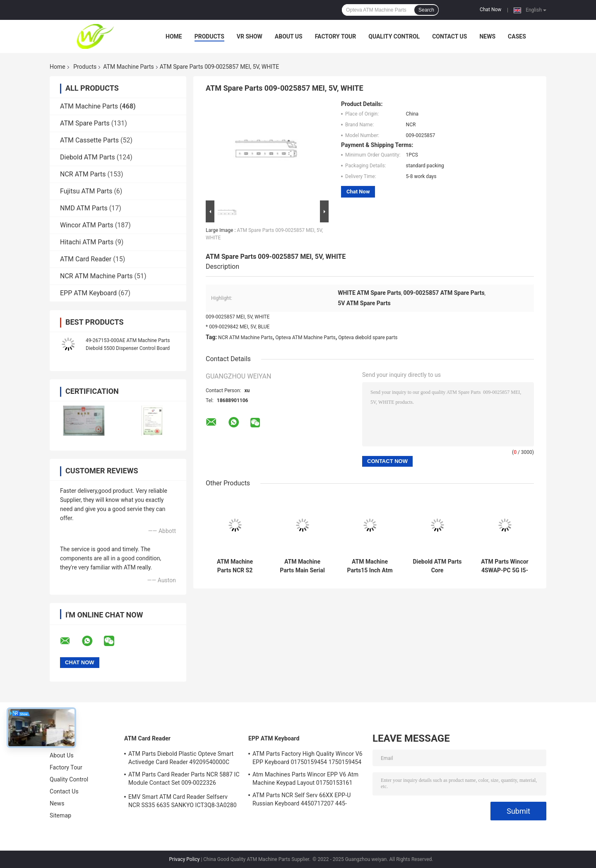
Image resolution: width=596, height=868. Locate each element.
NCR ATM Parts (83, 174)
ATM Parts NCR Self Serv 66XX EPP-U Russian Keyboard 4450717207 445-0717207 (302, 800)
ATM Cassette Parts (89, 140)
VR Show (250, 36)
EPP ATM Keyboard (88, 293)
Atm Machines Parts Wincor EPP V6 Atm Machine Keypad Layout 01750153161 (305, 779)
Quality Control (394, 36)
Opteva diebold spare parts (368, 338)
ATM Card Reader (86, 259)
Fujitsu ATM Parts (86, 191)
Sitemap (60, 815)
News (487, 36)
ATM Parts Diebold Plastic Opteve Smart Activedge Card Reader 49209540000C (181, 758)
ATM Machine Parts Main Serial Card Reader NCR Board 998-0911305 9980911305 (302, 566)
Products (209, 36)
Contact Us (449, 36)
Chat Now (490, 10)
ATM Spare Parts (85, 123)
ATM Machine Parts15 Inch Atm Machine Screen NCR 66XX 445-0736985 (370, 566)
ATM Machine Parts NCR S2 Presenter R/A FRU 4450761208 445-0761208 (235, 566)
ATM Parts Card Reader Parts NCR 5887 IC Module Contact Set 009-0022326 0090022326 (184, 780)
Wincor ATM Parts (87, 225)
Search (426, 10)
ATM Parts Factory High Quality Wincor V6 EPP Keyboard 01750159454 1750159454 (308, 758)
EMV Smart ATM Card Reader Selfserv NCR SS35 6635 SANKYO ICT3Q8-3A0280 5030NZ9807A (183, 802)
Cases (517, 36)
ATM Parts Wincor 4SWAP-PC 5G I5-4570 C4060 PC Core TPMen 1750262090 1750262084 (505, 566)
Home (174, 36)
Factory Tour (336, 36)
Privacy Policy (185, 859)
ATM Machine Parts (128, 67)
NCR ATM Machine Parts (96, 276)
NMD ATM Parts (84, 208)
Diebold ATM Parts (88, 157)
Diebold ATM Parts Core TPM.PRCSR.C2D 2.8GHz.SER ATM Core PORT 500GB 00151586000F (437, 566)
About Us (289, 36)
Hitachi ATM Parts (87, 242)
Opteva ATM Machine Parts (305, 338)
